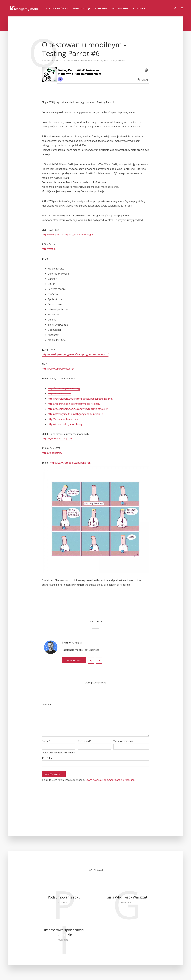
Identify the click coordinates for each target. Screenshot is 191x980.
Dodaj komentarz (118, 61)
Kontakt (139, 8)
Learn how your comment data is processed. (110, 780)
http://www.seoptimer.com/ (63, 419)
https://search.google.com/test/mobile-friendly (74, 404)
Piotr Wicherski (54, 61)
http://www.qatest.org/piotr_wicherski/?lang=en (68, 234)
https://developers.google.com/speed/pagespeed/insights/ (81, 399)
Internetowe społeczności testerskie (64, 932)
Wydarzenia (120, 8)
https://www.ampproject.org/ (58, 369)
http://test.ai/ (49, 249)
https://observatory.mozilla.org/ (66, 424)
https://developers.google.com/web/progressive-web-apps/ (75, 354)
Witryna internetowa (123, 741)
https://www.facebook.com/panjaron (70, 463)
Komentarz (47, 704)
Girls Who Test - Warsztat (127, 897)
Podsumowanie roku (64, 897)
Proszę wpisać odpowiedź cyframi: (58, 753)
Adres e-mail (85, 741)
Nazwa (46, 741)
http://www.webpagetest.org (64, 388)
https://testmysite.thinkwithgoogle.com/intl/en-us (76, 414)
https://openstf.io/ (52, 453)
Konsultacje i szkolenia (90, 8)
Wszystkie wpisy (74, 661)
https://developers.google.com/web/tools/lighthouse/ (78, 409)
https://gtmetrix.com (59, 393)
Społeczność (71, 61)
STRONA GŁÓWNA (57, 8)
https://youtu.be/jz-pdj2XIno (58, 438)
